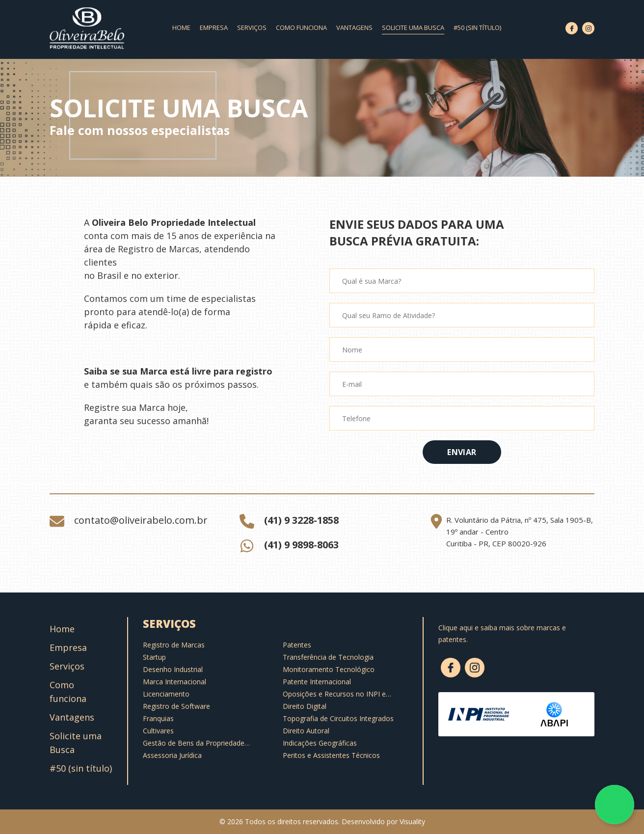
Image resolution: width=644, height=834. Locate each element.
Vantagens (354, 27)
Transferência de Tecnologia (328, 657)
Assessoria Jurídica (172, 755)
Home (181, 27)
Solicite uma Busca (413, 27)
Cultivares (158, 731)
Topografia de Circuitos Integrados (338, 718)
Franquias (158, 718)
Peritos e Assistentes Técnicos (331, 755)
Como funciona (301, 27)
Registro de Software (176, 706)
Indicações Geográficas (320, 743)
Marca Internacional (174, 682)
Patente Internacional (317, 682)
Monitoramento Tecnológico (329, 669)
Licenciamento (166, 694)
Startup (154, 657)
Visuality (412, 821)
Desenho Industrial (173, 669)
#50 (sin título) (477, 27)
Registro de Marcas (174, 645)
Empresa (214, 27)
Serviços (252, 27)
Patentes (297, 645)
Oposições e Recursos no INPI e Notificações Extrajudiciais (334, 694)
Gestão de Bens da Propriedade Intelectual (194, 743)
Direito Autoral (306, 731)
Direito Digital (305, 706)
